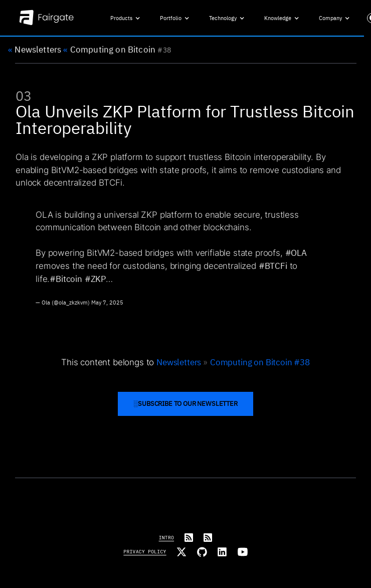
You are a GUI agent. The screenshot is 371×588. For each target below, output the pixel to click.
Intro (166, 538)
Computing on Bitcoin (109, 50)
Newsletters (35, 50)
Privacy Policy (145, 552)
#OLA (296, 255)
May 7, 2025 (107, 305)
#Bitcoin (66, 281)
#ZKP (95, 281)
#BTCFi (273, 268)
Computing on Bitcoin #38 (260, 362)
